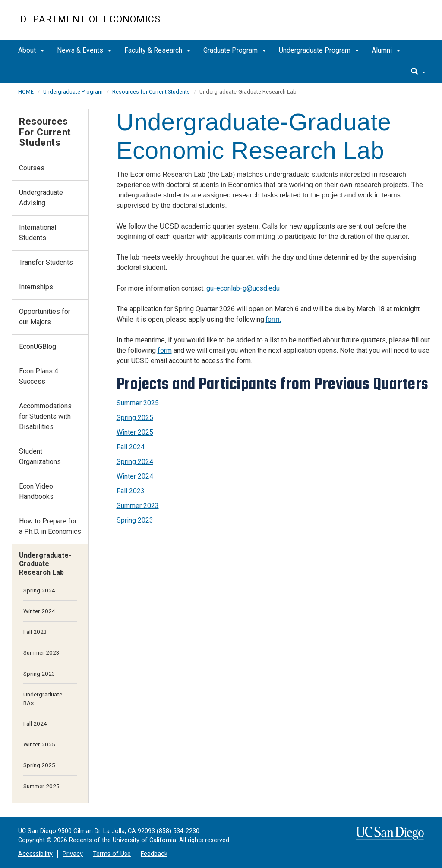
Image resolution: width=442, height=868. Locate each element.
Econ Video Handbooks (36, 491)
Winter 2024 (135, 476)
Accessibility (35, 854)
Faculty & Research (157, 50)
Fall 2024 (131, 447)
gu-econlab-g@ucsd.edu (243, 288)
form (165, 350)
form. (274, 319)
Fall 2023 (131, 491)
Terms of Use (112, 854)
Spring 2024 (135, 462)
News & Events (84, 50)
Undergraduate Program (319, 50)
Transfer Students (46, 262)
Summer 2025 (138, 403)
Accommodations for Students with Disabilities (45, 416)
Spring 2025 (135, 418)
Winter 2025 (135, 432)
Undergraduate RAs (43, 699)
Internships (36, 287)
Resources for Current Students (151, 92)
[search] (418, 72)
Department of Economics (90, 19)
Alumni (386, 50)
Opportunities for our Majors (45, 317)
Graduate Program (235, 50)
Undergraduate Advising (41, 198)
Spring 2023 (135, 520)
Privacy (73, 854)
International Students (38, 233)
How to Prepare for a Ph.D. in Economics (50, 526)
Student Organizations (40, 456)
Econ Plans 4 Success (39, 376)
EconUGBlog (38, 346)
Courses (32, 168)
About (31, 50)
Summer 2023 (138, 506)
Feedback (154, 854)
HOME (26, 92)
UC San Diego (372, 24)
